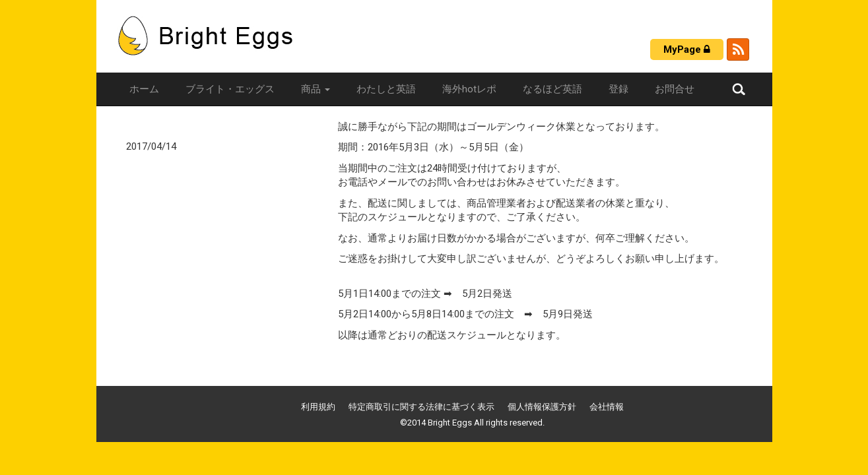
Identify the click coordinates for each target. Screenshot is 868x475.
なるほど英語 (552, 89)
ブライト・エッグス (230, 89)
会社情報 (607, 407)
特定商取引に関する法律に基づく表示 (421, 407)
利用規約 (318, 407)
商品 (316, 89)
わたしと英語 (386, 89)
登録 (618, 89)
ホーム (144, 89)
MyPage (687, 49)
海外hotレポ (469, 89)
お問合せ (675, 89)
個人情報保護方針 (542, 407)
